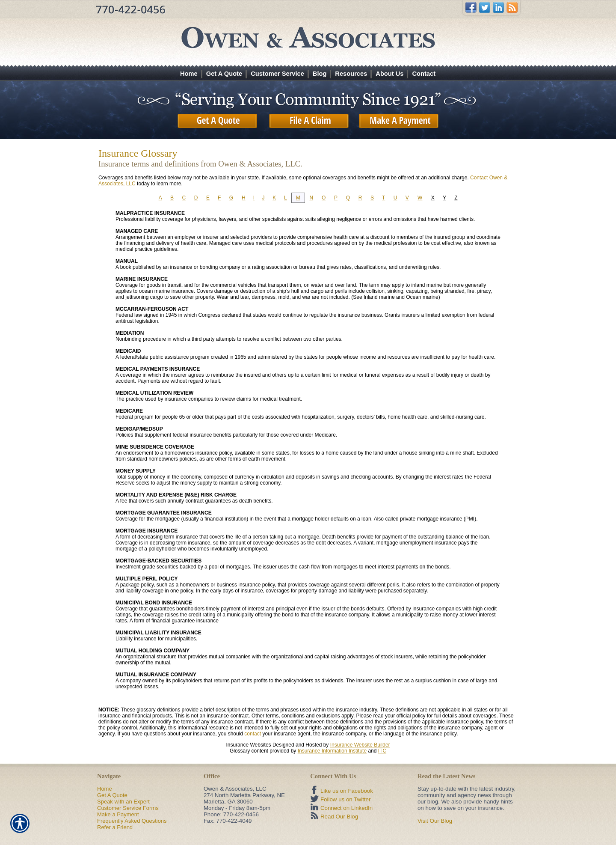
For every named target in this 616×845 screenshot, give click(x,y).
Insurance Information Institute (332, 751)
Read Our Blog (339, 817)
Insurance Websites (248, 745)
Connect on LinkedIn (346, 808)
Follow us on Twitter (346, 799)
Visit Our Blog (435, 821)
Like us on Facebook (347, 791)
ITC (382, 751)
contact (253, 734)
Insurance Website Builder (360, 745)
